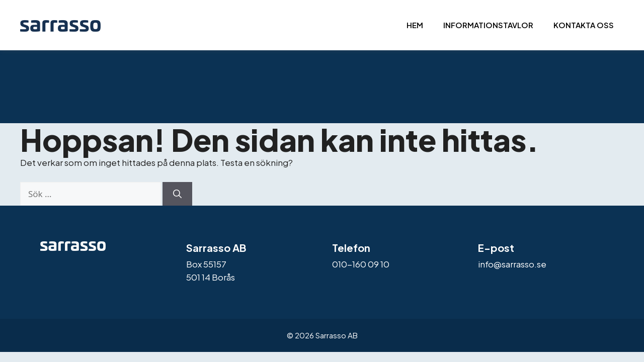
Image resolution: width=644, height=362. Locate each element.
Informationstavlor (488, 25)
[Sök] (177, 194)
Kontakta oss (584, 25)
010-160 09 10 (361, 264)
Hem (415, 25)
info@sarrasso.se (512, 264)
